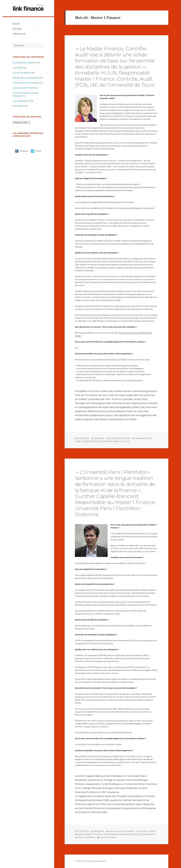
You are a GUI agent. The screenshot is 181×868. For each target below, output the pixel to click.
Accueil (16, 24)
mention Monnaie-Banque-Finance (121, 834)
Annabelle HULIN (143, 438)
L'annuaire (18, 68)
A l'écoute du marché (23, 63)
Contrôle (86, 441)
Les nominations (21, 101)
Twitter (36, 151)
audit (78, 441)
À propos (17, 29)
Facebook (22, 151)
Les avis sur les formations (26, 83)
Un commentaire (108, 837)
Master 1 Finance (121, 441)
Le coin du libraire (22, 73)
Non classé (18, 106)
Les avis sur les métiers (24, 88)
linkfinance (99, 438)
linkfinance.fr (19, 34)
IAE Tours (95, 441)
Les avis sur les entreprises (26, 78)
